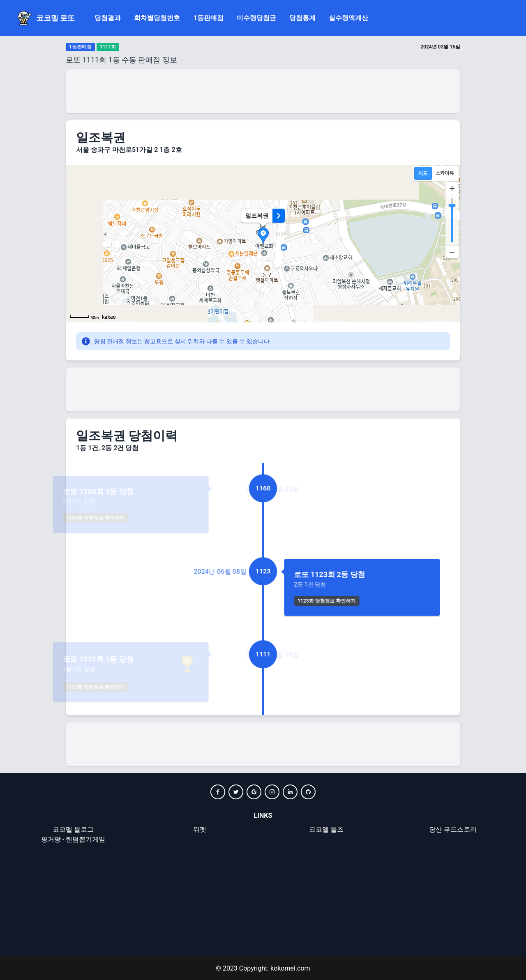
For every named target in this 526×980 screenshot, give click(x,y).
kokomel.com (290, 968)
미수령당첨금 (256, 18)
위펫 (200, 829)
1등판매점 (208, 18)
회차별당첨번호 (157, 18)
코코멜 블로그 (73, 829)
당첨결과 (108, 18)
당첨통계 (302, 18)
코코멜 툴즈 (326, 829)
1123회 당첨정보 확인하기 (321, 601)
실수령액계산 (348, 18)
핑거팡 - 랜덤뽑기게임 (73, 839)
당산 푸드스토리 (453, 829)
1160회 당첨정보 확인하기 (135, 518)
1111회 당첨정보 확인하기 (135, 687)
